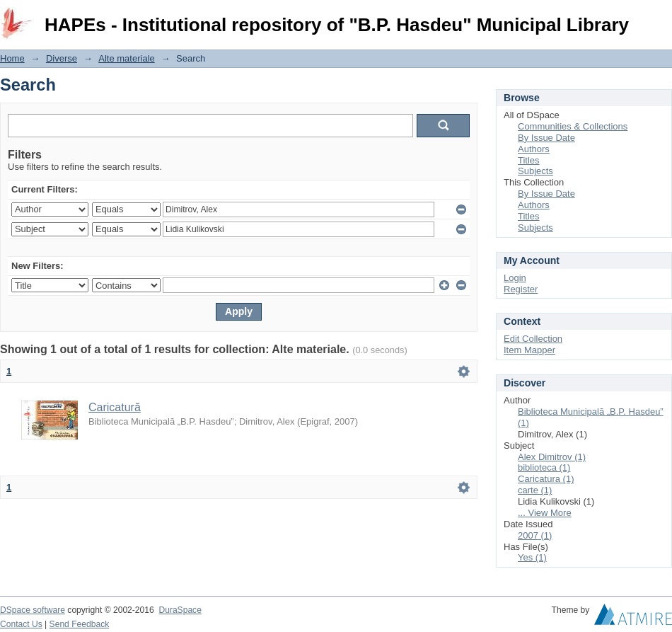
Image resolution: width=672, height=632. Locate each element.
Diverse (62, 58)
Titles (529, 160)
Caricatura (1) (546, 479)
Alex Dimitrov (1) (552, 457)
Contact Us (21, 624)
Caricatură (115, 407)
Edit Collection (533, 339)
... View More (545, 513)
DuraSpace (180, 610)
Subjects (535, 171)
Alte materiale (126, 58)
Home (12, 58)
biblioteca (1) (544, 467)
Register (521, 289)
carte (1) (535, 490)
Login (661, 17)
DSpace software (33, 610)
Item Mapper (529, 350)
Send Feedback (80, 624)
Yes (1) (532, 557)
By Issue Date (546, 138)
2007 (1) (535, 535)
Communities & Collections (573, 126)
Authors (534, 149)
